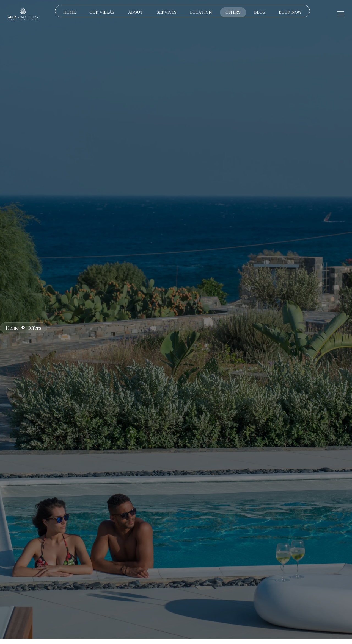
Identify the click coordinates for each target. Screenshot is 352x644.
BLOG (260, 12)
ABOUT (135, 12)
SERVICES (166, 12)
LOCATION (201, 12)
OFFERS (233, 12)
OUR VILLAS (101, 12)
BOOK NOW (291, 12)
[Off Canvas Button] (341, 14)
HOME (69, 12)
